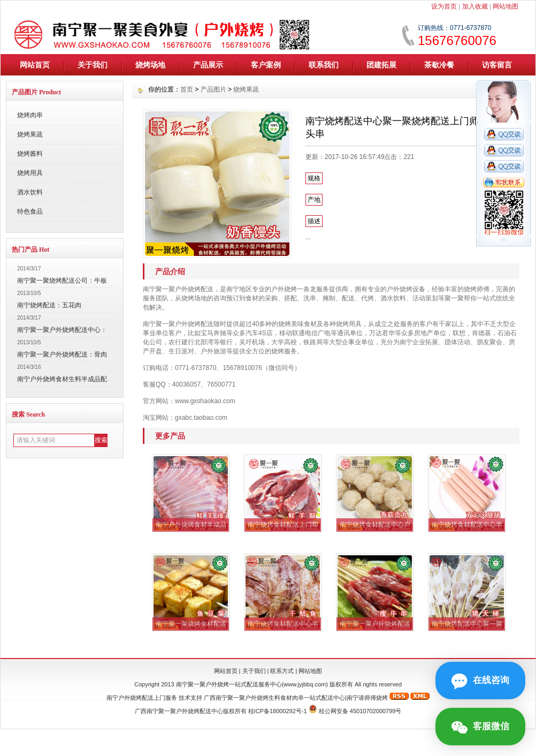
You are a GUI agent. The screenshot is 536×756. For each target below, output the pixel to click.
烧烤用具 (30, 173)
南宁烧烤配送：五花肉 (49, 305)
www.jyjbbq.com (305, 684)
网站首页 (35, 65)
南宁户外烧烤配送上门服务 (142, 698)
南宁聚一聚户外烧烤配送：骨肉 (62, 354)
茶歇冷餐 (439, 65)
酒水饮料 (30, 192)
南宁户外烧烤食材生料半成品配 (62, 379)
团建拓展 (381, 65)
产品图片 (213, 89)
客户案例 (266, 65)
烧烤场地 (150, 65)
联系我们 (324, 65)
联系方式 (282, 671)
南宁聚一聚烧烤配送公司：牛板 (62, 281)
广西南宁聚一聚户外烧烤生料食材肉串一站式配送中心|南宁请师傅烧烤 (296, 698)
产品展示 (208, 65)
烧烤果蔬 (30, 134)
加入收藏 (475, 6)
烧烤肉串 (30, 115)
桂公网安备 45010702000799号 (360, 711)
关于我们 (93, 65)
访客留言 (497, 65)
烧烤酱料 (30, 154)
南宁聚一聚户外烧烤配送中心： (62, 330)
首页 (187, 89)
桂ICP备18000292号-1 (278, 711)
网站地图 (506, 6)
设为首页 (444, 6)
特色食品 (30, 211)
